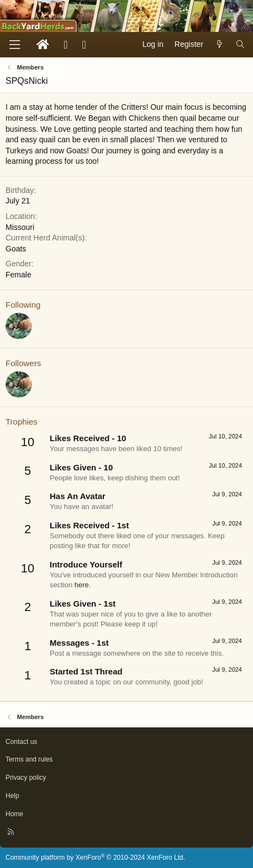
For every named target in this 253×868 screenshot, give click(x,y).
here (82, 585)
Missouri (20, 227)
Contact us (21, 742)
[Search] (240, 45)
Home (14, 814)
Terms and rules (29, 759)
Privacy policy (26, 778)
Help (12, 796)
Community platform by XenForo (95, 858)
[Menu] (14, 45)
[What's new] (219, 45)
